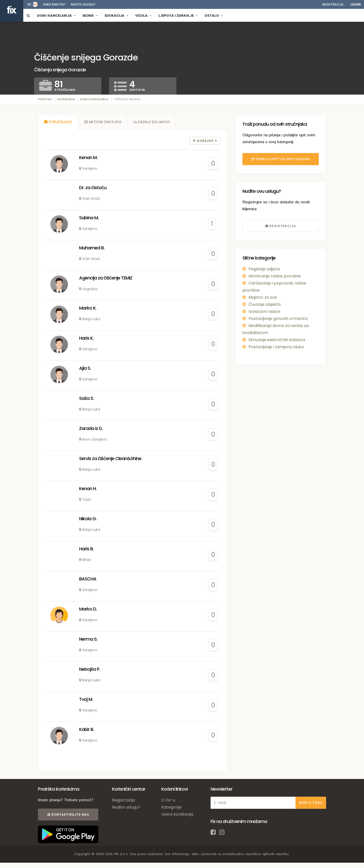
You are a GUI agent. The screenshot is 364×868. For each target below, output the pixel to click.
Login (356, 4)
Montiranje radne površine (275, 276)
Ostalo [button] (214, 16)
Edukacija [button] (116, 16)
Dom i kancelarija (95, 99)
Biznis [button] (90, 16)
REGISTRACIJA (281, 226)
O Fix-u (168, 801)
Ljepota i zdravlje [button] (178, 16)
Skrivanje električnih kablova (277, 340)
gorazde (204, 141)
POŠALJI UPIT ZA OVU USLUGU (281, 159)
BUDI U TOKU (311, 803)
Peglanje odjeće (264, 269)
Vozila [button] (143, 16)
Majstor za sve (263, 297)
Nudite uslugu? (83, 4)
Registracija (333, 4)
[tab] (58, 122)
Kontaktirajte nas (68, 815)
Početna (45, 99)
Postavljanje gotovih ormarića (278, 319)
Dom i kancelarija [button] (56, 16)
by (29, 4)
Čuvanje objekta (265, 304)
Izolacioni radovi (264, 311)
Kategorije (66, 99)
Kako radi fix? (54, 4)
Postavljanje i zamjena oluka (276, 347)
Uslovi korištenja (177, 815)
